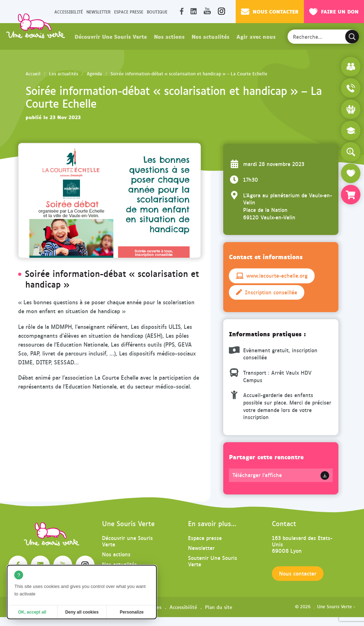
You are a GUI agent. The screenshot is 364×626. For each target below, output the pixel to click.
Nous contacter (270, 11)
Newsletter (98, 12)
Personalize (132, 612)
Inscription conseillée (267, 292)
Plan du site (219, 607)
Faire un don (334, 11)
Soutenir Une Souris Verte (213, 561)
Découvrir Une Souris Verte (111, 36)
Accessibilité (69, 12)
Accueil (33, 74)
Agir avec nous (256, 36)
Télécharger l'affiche (257, 475)
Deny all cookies (82, 612)
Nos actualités (210, 36)
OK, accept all (32, 612)
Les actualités (64, 74)
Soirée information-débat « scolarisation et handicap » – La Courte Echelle (189, 74)
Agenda (94, 74)
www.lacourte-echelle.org (272, 275)
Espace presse (129, 12)
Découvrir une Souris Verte (127, 541)
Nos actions (169, 36)
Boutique (157, 12)
